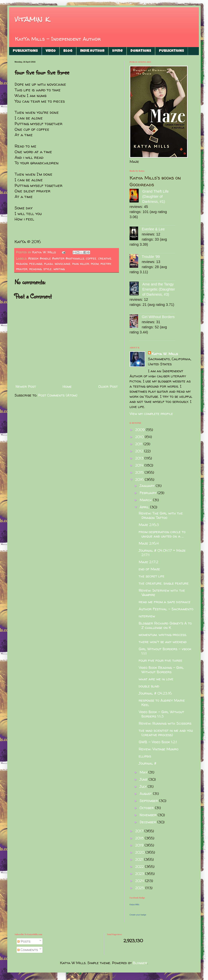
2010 (140, 437)
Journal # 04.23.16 (155, 693)
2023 (140, 874)
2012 (140, 451)
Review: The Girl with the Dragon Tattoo (161, 515)
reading (35, 269)
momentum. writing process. (163, 635)
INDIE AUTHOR (92, 51)
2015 (140, 472)
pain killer (81, 264)
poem (95, 264)
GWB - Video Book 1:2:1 (158, 742)
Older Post (108, 386)
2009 (140, 430)
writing (59, 269)
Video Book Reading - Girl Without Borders (161, 670)
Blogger (140, 963)
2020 (140, 852)
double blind (149, 686)
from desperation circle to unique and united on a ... (162, 534)
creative (105, 258)
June (144, 779)
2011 (139, 444)
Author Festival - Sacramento (166, 609)
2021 (140, 859)
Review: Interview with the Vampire (162, 593)
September (149, 801)
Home (118, 51)
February (149, 493)
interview (147, 616)
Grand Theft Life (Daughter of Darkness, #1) (155, 196)
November (149, 815)
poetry (106, 264)
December (148, 822)
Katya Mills (134, 904)
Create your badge (138, 915)
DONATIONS (141, 51)
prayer (22, 269)
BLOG (68, 51)
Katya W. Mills (165, 354)
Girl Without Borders (158, 317)
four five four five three (160, 660)
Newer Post (26, 386)
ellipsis (145, 756)
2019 (140, 845)
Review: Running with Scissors (165, 723)
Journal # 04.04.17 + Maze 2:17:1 (162, 553)
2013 (140, 458)
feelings (36, 264)
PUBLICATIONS (25, 51)
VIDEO (51, 51)
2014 (140, 465)
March (146, 500)
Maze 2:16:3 (149, 525)
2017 (140, 831)
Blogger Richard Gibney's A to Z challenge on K (165, 625)
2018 (140, 838)
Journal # (148, 763)
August (146, 794)
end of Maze (149, 569)
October (147, 808)
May (144, 772)
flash (49, 264)
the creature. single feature (164, 583)
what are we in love (156, 679)
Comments (28, 950)
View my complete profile (151, 414)
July (144, 786)
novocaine (63, 264)
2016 (140, 479)
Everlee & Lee (153, 229)
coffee (91, 258)
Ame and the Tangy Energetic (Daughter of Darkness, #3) (159, 289)
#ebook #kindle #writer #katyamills (56, 258)
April (145, 507)
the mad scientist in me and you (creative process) (166, 733)
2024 (140, 881)
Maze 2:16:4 (149, 543)
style (48, 269)
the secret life (152, 576)
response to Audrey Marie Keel (162, 702)
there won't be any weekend (163, 642)
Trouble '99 (151, 257)
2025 (140, 888)
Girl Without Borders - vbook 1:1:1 (165, 651)
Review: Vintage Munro (159, 749)
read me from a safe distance (165, 602)
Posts (24, 941)
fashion (22, 264)
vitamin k (32, 19)
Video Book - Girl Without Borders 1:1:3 (161, 714)
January (148, 486)
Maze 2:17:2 (148, 562)
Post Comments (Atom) (58, 395)
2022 (140, 866)
